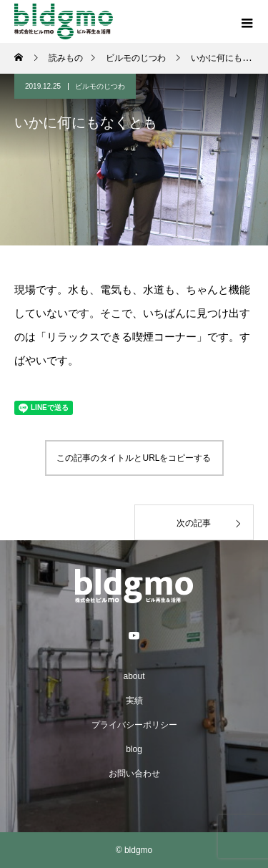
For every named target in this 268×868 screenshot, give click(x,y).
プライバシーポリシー (134, 725)
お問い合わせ (134, 774)
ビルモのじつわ (100, 86)
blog (134, 749)
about (134, 676)
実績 (134, 701)
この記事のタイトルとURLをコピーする (134, 458)
